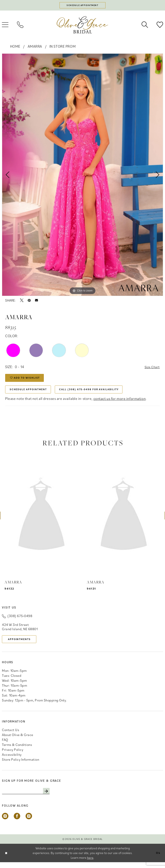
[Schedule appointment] (82, 6)
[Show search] (145, 26)
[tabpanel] (82, 176)
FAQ (5, 745)
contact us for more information (120, 403)
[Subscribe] (52, 797)
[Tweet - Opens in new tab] (22, 301)
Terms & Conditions (17, 750)
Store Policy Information (21, 765)
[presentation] (41, 520)
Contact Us (11, 735)
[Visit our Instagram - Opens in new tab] (5, 822)
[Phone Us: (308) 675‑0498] (20, 26)
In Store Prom (63, 47)
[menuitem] (20, 26)
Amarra (35, 47)
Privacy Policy (13, 755)
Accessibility (12, 760)
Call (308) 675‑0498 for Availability (100, 393)
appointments (21, 644)
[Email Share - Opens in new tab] (37, 301)
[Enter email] (29, 797)
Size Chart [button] (151, 368)
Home (15, 47)
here (90, 863)
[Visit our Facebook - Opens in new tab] (17, 822)
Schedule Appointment (31, 393)
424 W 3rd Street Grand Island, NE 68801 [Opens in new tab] (20, 631)
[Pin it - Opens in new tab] (29, 301)
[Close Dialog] (7, 859)
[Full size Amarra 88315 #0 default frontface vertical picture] (82, 176)
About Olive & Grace (18, 740)
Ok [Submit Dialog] (158, 859)
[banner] (82, 26)
